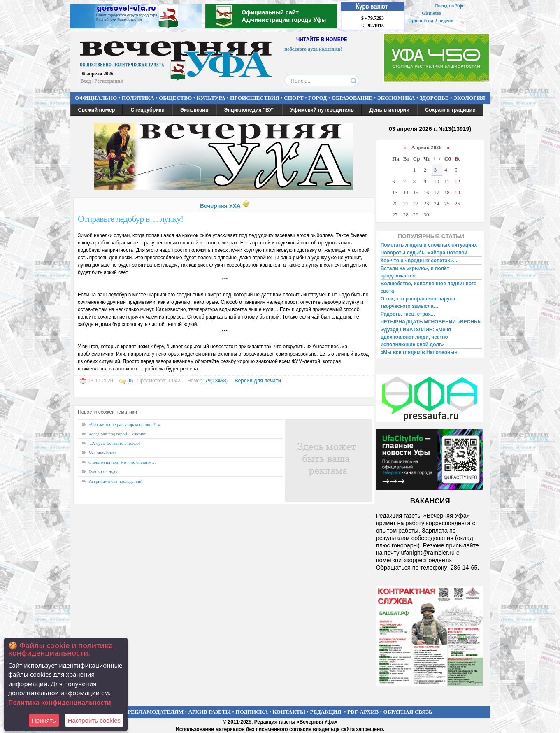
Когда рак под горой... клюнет (117, 434)
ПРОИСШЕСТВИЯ (255, 98)
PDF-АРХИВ (363, 712)
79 (208, 381)
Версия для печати (258, 381)
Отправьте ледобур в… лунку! (130, 219)
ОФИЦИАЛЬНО (96, 98)
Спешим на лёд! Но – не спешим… (122, 462)
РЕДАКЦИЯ (325, 712)
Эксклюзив (194, 110)
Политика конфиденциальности (60, 702)
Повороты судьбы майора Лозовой (424, 253)
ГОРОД (317, 98)
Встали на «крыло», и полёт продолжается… (415, 272)
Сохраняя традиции (450, 110)
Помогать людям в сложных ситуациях (429, 245)
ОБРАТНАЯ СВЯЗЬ (408, 712)
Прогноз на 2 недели (431, 21)
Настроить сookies (94, 720)
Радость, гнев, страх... (408, 314)
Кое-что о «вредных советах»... (419, 261)
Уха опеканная (102, 453)
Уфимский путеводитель (322, 110)
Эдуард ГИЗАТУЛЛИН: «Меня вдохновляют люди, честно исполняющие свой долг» (416, 337)
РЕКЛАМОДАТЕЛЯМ (156, 712)
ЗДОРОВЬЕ (434, 98)
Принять (44, 720)
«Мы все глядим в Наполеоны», (420, 352)
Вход (86, 81)
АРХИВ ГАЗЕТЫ (209, 712)
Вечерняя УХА (220, 206)
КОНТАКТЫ (289, 712)
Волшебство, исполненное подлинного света (429, 287)
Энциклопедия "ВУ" (250, 110)
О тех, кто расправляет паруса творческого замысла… (418, 303)
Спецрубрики (148, 110)
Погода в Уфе (449, 6)
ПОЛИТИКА (138, 98)
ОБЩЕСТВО (175, 98)
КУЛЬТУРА (211, 98)
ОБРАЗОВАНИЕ (352, 98)
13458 (219, 381)
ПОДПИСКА (252, 712)
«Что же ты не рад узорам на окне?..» (124, 424)
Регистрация (108, 81)
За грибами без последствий (116, 481)
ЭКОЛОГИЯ (469, 98)
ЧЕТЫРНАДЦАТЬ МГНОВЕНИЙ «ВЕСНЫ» (431, 322)
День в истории (389, 110)
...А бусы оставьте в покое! (114, 443)
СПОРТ (294, 98)
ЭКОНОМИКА (396, 98)
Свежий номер (97, 110)
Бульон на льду (103, 472)
